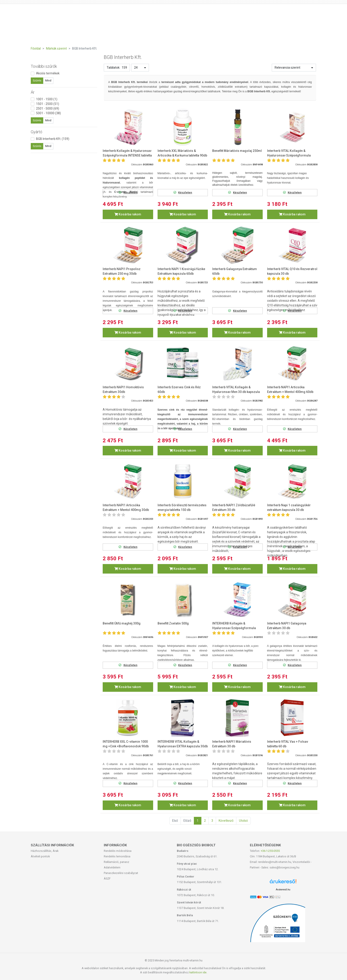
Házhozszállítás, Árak (45, 851)
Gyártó (37, 132)
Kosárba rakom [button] (128, 214)
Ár (33, 92)
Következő (226, 821)
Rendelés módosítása (118, 851)
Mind (48, 81)
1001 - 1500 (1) (47, 99)
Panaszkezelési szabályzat (121, 873)
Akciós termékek (48, 73)
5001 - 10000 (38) (48, 113)
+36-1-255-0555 (270, 851)
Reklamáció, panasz (117, 862)
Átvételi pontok (40, 856)
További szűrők (44, 66)
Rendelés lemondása (117, 856)
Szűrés (37, 81)
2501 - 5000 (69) (48, 108)
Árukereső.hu (283, 889)
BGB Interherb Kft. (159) (53, 139)
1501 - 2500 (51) (48, 104)
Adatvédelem (112, 867)
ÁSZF (107, 879)
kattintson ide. (198, 972)
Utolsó (243, 821)
